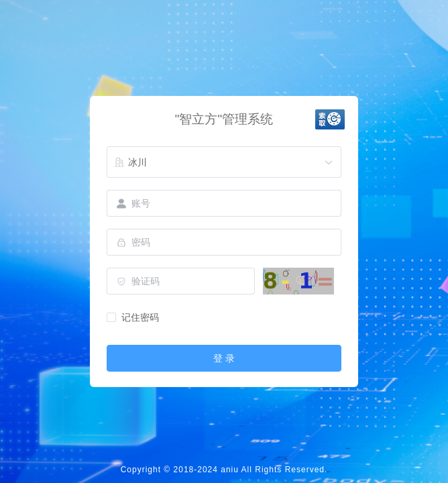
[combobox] (224, 162)
